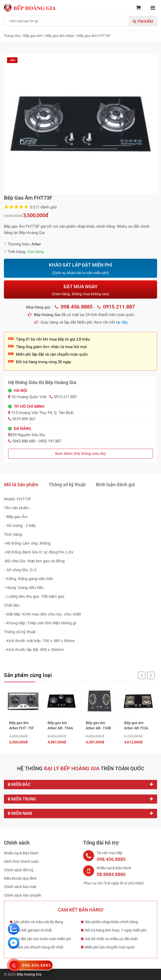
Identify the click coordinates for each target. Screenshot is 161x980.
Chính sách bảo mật (20, 887)
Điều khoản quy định (20, 878)
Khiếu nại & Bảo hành (21, 853)
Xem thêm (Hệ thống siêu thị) (80, 454)
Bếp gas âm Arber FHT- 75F (22, 725)
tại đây (122, 322)
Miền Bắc (80, 785)
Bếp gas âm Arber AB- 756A (60, 725)
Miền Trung (80, 799)
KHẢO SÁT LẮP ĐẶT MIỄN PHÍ (80, 269)
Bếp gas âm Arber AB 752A (136, 725)
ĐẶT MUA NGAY (80, 290)
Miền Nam (80, 813)
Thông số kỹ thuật (67, 485)
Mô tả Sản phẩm (21, 485)
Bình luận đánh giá (115, 485)
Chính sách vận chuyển (23, 895)
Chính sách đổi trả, (19, 870)
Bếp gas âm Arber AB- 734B (98, 725)
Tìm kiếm (143, 21)
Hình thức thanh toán (21, 861)
